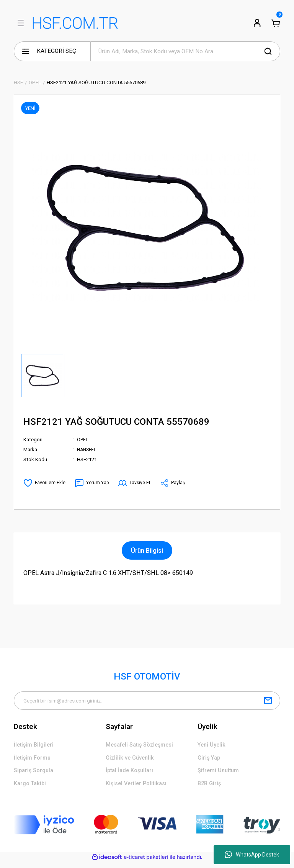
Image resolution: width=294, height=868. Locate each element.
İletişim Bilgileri (35, 747)
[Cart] (276, 23)
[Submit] (268, 701)
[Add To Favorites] (45, 483)
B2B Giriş (210, 789)
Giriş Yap (210, 761)
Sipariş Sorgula (35, 775)
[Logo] (75, 23)
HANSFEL (88, 450)
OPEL (83, 440)
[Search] (185, 51)
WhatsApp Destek (252, 855)
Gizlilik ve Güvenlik (131, 761)
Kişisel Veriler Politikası (139, 789)
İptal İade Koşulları (132, 775)
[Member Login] (257, 23)
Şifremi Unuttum (220, 775)
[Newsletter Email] (147, 701)
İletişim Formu (34, 761)
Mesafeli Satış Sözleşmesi (143, 747)
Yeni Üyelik (213, 747)
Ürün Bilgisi (147, 551)
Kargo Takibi (32, 789)
